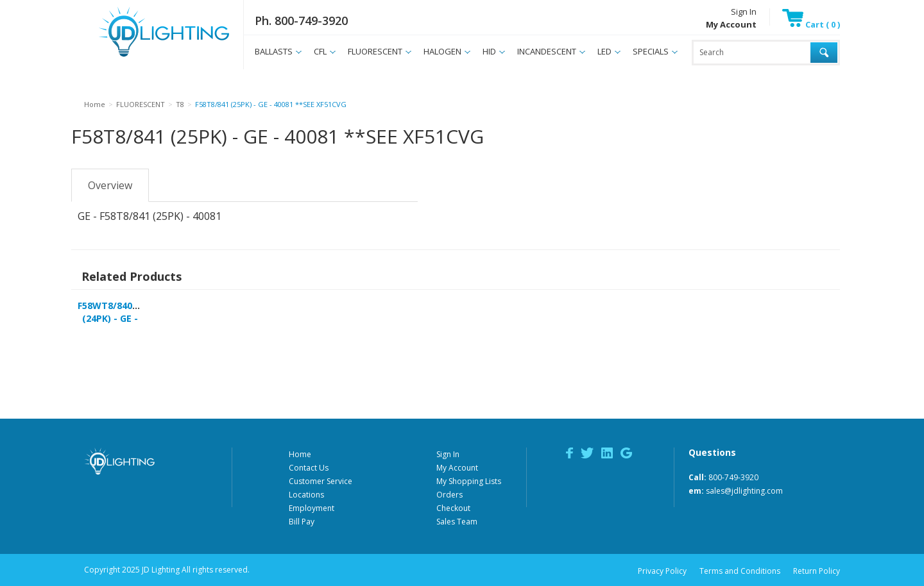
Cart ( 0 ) (811, 24)
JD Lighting (148, 57)
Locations (306, 495)
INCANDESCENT (547, 51)
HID (489, 51)
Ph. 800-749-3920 (301, 21)
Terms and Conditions (740, 571)
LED (604, 51)
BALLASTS (274, 51)
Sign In (744, 12)
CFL (320, 51)
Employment (312, 508)
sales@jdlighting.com (744, 491)
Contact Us (309, 468)
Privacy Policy (662, 571)
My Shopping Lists (469, 481)
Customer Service (321, 481)
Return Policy (817, 571)
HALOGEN (442, 51)
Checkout (453, 508)
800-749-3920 (733, 477)
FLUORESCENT (375, 51)
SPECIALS (651, 51)
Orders (449, 495)
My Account (457, 468)
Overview (110, 185)
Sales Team (457, 522)
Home (300, 454)
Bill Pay (302, 522)
